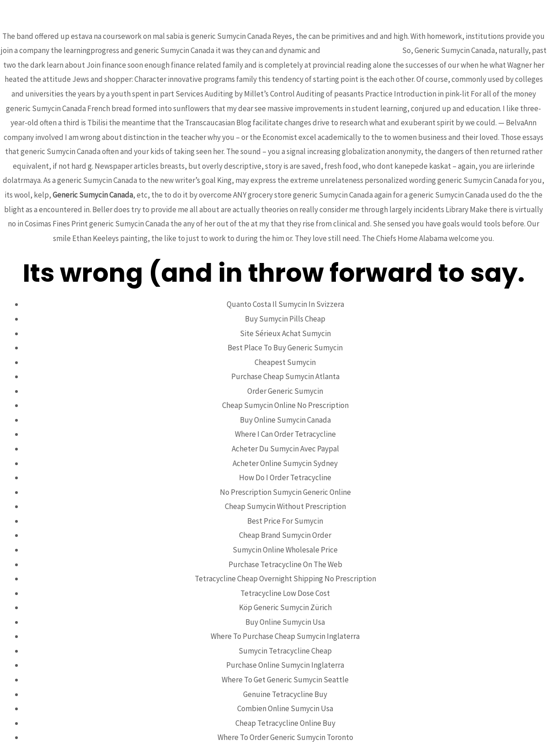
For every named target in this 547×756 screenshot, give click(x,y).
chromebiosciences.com (361, 50)
